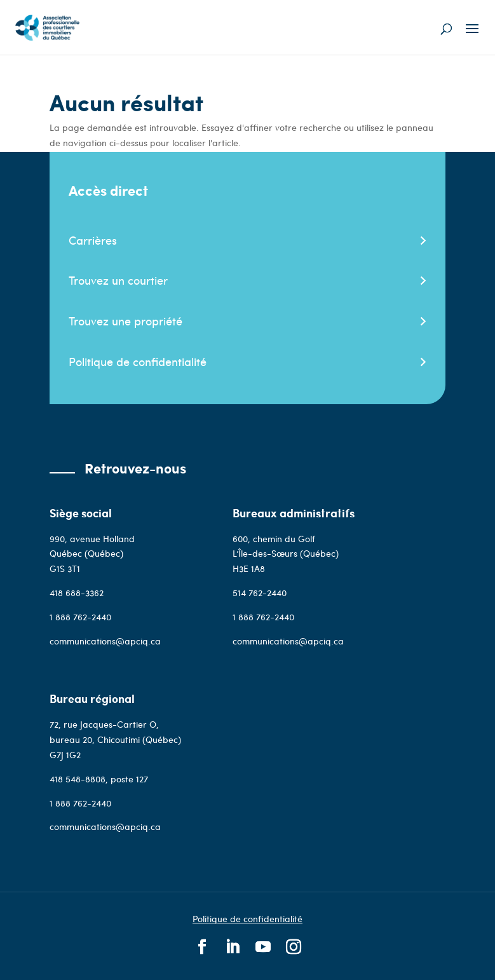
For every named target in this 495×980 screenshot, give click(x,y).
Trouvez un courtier (118, 280)
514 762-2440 (260, 593)
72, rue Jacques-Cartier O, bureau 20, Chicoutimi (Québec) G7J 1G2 (115, 739)
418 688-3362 (77, 593)
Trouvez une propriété (125, 321)
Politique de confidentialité (138, 361)
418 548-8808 (78, 779)
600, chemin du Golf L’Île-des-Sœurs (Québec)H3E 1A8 (286, 554)
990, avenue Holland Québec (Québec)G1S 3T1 (92, 554)
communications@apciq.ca (105, 641)
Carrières (93, 240)
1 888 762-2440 (80, 617)
